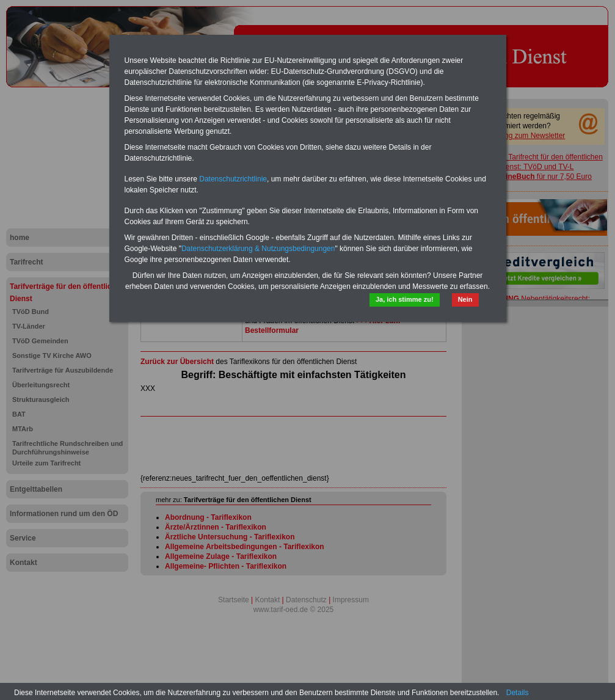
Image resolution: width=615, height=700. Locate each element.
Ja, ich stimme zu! (405, 299)
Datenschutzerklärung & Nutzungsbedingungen (258, 249)
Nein (465, 299)
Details (518, 693)
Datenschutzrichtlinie (233, 179)
